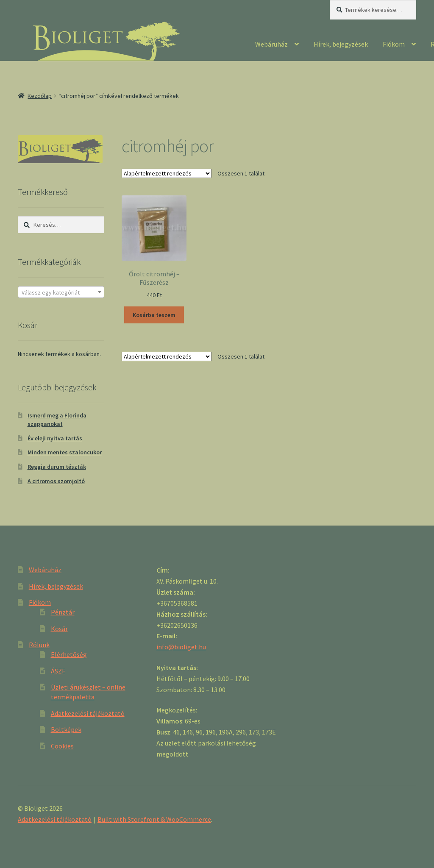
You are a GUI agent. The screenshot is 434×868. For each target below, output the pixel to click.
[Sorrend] (167, 173)
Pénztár (63, 612)
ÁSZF (58, 671)
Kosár (59, 629)
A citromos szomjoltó (56, 481)
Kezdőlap (40, 96)
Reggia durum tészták (57, 467)
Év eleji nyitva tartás (55, 438)
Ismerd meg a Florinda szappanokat (57, 420)
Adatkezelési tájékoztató (88, 713)
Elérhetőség (69, 654)
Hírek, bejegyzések (341, 44)
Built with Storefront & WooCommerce (154, 819)
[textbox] (61, 292)
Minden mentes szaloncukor (65, 452)
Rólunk (39, 645)
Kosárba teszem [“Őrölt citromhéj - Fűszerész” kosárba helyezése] (154, 315)
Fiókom (394, 44)
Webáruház (271, 44)
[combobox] (61, 292)
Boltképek (66, 729)
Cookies (62, 746)
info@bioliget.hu (181, 647)
